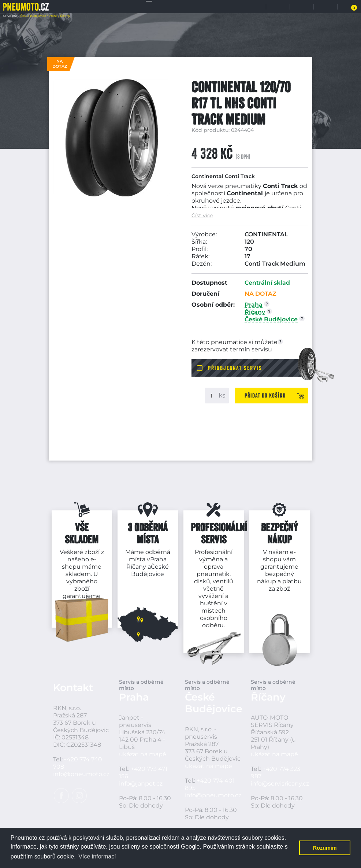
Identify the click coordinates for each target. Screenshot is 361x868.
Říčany (136, 567)
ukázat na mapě (143, 754)
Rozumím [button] (325, 848)
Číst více (202, 216)
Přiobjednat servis (235, 368)
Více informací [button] (97, 856)
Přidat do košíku (265, 395)
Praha (158, 559)
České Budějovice (150, 570)
